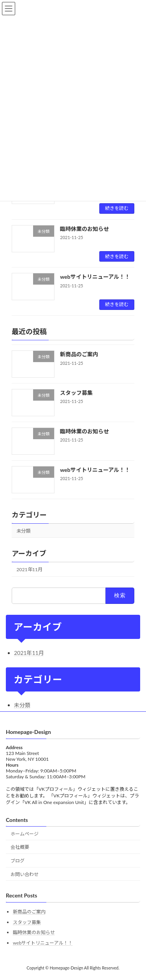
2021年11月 (29, 569)
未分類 (23, 530)
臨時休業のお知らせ (84, 229)
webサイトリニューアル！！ (95, 277)
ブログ (18, 861)
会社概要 (20, 847)
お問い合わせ (25, 874)
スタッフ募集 (76, 393)
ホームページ (25, 834)
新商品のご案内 (79, 354)
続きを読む (117, 208)
